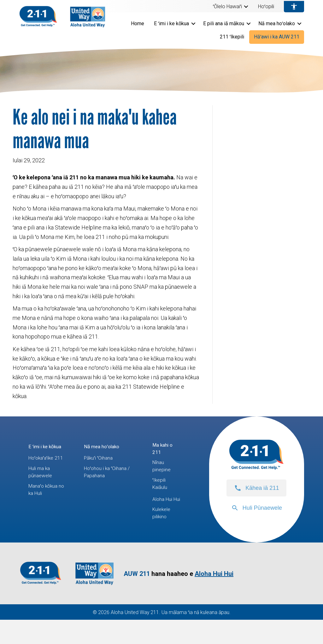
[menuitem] (231, 7)
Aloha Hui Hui (164, 515)
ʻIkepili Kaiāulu (161, 493)
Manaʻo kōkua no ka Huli (45, 515)
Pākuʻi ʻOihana (101, 458)
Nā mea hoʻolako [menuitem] (277, 23)
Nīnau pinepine (163, 472)
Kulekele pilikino (163, 536)
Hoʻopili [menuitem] (266, 7)
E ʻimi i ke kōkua (40, 451)
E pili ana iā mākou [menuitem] (224, 23)
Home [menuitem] (138, 23)
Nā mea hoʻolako (105, 446)
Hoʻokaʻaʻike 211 (43, 472)
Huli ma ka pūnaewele (42, 493)
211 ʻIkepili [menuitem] (232, 37)
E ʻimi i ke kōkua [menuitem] (171, 23)
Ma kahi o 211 (164, 451)
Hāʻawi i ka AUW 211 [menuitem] (277, 37)
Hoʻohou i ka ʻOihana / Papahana (108, 475)
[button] (246, 7)
